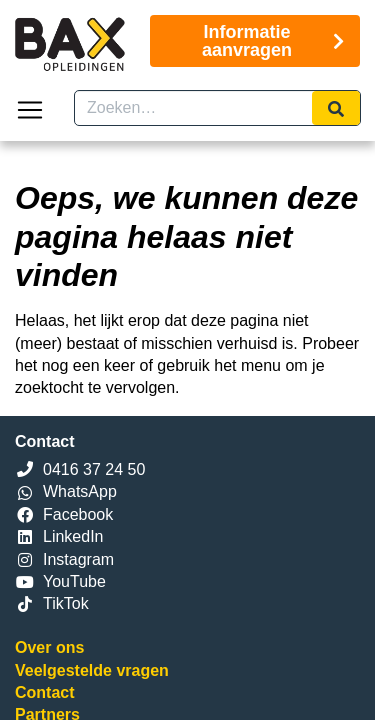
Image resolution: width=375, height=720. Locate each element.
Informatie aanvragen (273, 41)
